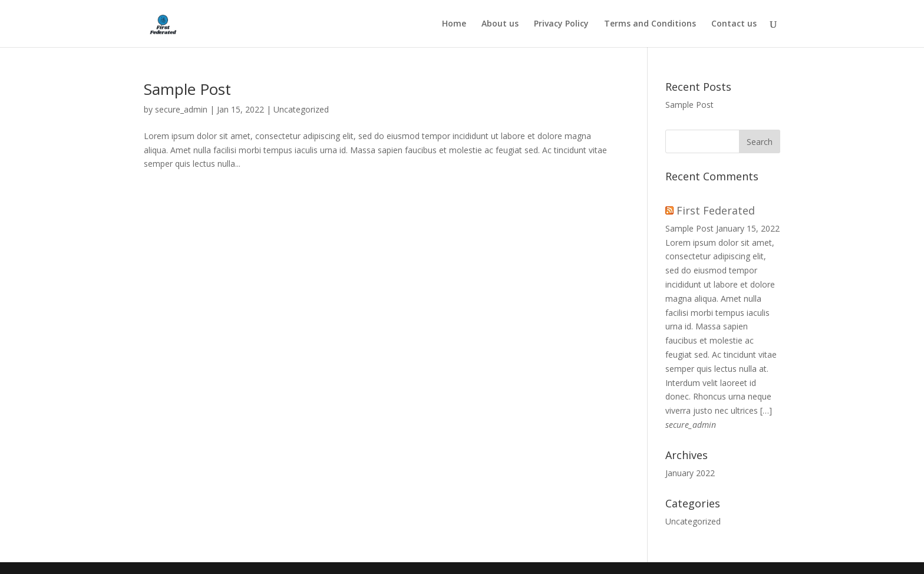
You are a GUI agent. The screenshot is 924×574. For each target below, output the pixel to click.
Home (454, 24)
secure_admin (181, 109)
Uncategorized (301, 109)
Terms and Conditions (650, 24)
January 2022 (690, 473)
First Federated (716, 210)
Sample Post (187, 89)
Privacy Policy (561, 24)
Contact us (734, 24)
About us (500, 24)
